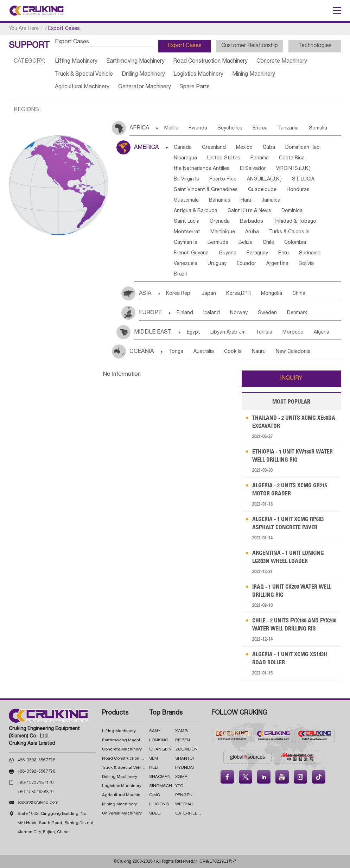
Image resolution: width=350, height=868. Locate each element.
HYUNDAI (184, 768)
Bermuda (218, 243)
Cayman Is (186, 243)
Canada (183, 148)
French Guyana (191, 253)
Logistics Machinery (198, 75)
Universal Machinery (122, 813)
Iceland (212, 313)
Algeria (322, 332)
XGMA (181, 777)
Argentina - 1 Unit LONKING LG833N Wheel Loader (288, 557)
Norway (239, 313)
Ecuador (246, 264)
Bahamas (220, 201)
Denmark (297, 313)
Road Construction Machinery (210, 62)
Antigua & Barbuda (196, 211)
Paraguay (257, 253)
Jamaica (271, 201)
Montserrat (187, 232)
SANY (155, 731)
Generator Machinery (145, 87)
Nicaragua (185, 158)
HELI (154, 768)
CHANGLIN (160, 749)
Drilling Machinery (143, 75)
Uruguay (217, 264)
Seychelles (230, 128)
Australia (204, 352)
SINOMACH (161, 786)
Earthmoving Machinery (135, 62)
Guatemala (186, 201)
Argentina (277, 264)
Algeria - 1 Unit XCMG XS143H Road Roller (290, 658)
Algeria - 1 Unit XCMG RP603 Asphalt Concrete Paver (288, 523)
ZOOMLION (186, 749)
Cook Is (233, 352)
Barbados (252, 222)
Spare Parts (195, 87)
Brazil (180, 274)
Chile (268, 243)
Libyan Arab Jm (228, 332)
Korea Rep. (179, 294)
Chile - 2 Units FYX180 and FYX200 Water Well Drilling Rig (294, 624)
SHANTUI (184, 759)
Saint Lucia (187, 222)
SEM (154, 759)
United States (224, 158)
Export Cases (184, 46)
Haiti (246, 201)
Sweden (267, 313)
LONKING (159, 740)
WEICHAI (184, 804)
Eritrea (260, 128)
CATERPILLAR (189, 813)
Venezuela (186, 264)
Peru (284, 253)
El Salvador (253, 169)
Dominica (292, 211)
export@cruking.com (38, 803)
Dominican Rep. (303, 148)
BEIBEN (183, 740)
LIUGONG (159, 804)
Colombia (295, 243)
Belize (246, 243)
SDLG (155, 813)
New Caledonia (293, 352)
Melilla (171, 128)
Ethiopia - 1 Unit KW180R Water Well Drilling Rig (292, 455)
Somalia (318, 128)
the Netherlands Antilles (202, 169)
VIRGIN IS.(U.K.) (293, 169)
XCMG (182, 731)
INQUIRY (291, 379)
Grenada (220, 222)
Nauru (259, 352)
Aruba (252, 232)
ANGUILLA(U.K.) (264, 179)
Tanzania (288, 128)
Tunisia (264, 332)
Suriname (310, 253)
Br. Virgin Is (186, 179)
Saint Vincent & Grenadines (206, 190)
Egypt (193, 332)
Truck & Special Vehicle (84, 75)
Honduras (298, 190)
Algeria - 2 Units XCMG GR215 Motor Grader (290, 489)
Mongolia (272, 294)
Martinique (223, 232)
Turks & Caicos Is (289, 232)
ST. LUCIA (303, 179)
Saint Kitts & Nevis (249, 211)
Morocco (293, 332)
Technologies (315, 46)
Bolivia (306, 264)
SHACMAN (160, 777)
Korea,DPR (238, 294)
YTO (179, 786)
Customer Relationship (250, 46)
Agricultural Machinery (82, 87)
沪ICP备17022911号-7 (215, 861)
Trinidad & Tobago (295, 222)
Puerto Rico (223, 179)
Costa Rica (292, 158)
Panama (260, 158)
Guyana (228, 253)
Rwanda (198, 128)
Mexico (244, 148)
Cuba (269, 148)
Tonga (176, 352)
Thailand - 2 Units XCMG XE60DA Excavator (294, 422)
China (299, 294)
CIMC (155, 795)
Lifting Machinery (76, 62)
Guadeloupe (262, 190)
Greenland (214, 148)
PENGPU (184, 795)
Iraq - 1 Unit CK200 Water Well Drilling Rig (292, 591)
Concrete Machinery (282, 62)
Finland (185, 313)
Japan (209, 294)
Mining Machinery (254, 75)
